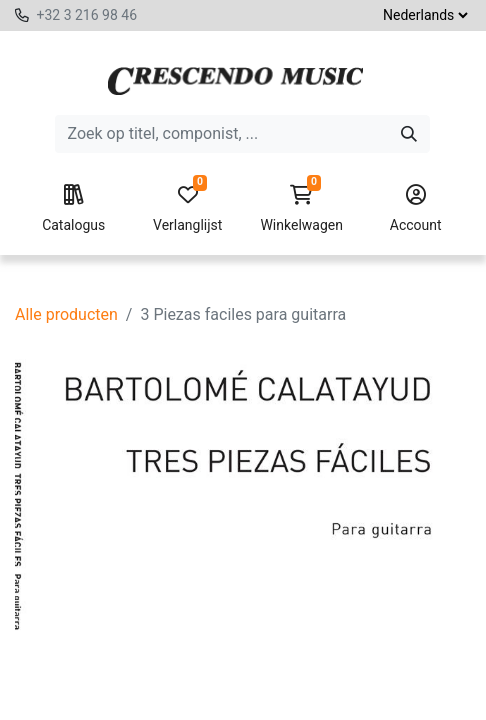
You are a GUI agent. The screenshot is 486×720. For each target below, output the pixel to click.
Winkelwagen (301, 209)
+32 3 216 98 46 (86, 15)
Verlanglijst (187, 209)
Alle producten (66, 314)
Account (415, 209)
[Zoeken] (409, 134)
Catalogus (73, 209)
